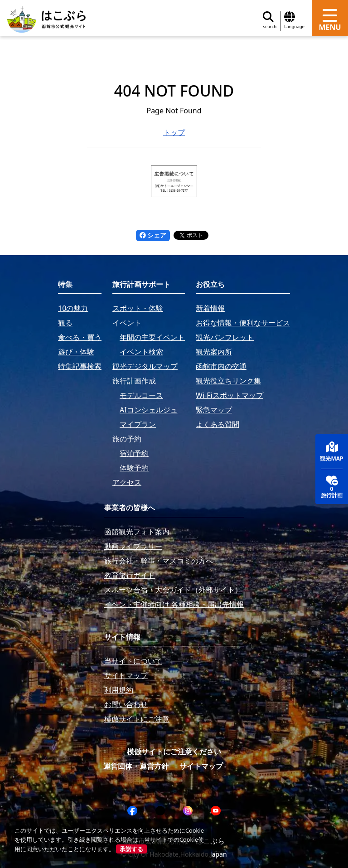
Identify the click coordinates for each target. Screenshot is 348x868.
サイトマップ (201, 766)
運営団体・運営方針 (136, 766)
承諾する (131, 849)
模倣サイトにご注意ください (174, 752)
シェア (153, 235)
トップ (174, 132)
